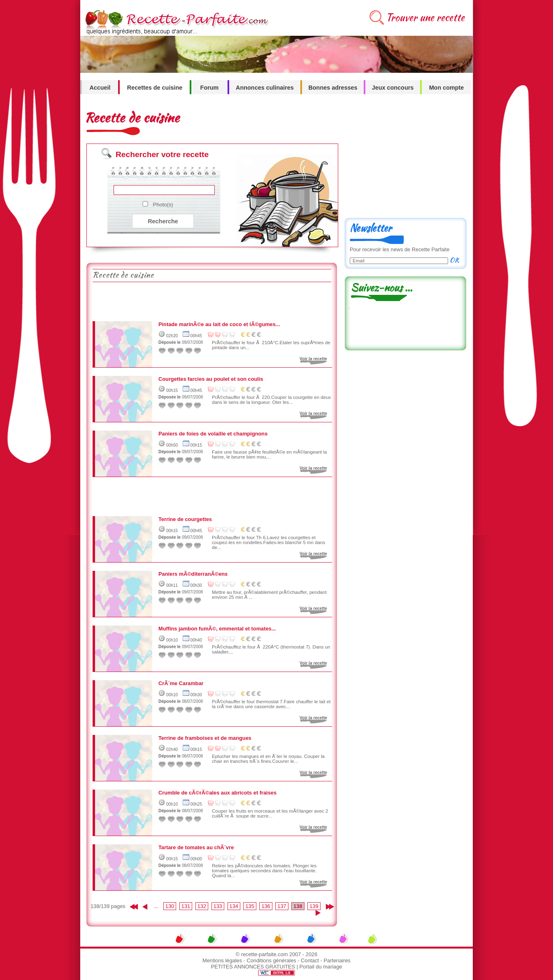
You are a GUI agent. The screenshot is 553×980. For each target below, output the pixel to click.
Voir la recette (313, 359)
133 (218, 906)
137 (282, 906)
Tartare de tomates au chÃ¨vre (196, 847)
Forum (210, 88)
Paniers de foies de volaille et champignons (213, 434)
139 (314, 906)
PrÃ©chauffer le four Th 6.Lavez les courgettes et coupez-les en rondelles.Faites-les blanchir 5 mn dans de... (268, 542)
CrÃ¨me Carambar (181, 683)
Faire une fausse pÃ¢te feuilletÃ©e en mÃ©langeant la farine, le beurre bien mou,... (269, 454)
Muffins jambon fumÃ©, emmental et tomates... (217, 629)
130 (170, 906)
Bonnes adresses (333, 88)
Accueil (100, 88)
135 (250, 906)
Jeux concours (393, 88)
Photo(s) (163, 205)
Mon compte (447, 88)
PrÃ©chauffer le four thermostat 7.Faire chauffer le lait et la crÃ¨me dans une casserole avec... (271, 704)
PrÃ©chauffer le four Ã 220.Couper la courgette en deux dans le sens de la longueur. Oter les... (271, 400)
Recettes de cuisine (155, 88)
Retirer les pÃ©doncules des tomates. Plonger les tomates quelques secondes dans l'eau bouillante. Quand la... (264, 871)
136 (266, 906)
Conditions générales (271, 960)
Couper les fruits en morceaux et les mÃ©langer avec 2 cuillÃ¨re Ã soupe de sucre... (270, 813)
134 (234, 906)
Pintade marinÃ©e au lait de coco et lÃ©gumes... (219, 324)
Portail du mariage (321, 967)
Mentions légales (222, 960)
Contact (310, 960)
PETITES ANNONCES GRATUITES (253, 967)
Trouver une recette (425, 17)
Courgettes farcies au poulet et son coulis (211, 379)
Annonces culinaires (265, 88)
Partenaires (337, 960)
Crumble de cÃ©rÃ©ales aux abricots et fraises (217, 793)
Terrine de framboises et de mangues (205, 738)
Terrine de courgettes (185, 519)
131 (186, 906)
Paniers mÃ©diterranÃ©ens (193, 574)
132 (202, 906)
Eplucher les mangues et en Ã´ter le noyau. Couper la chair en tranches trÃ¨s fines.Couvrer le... (268, 759)
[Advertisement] (211, 301)
